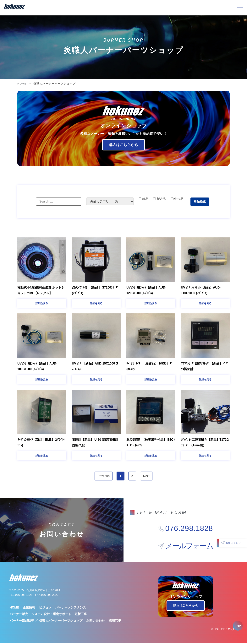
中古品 (177, 199)
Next (146, 477)
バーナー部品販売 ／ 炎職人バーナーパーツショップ (46, 622)
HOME (22, 84)
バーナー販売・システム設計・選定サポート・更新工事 (48, 615)
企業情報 (29, 608)
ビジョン (45, 608)
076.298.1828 (189, 530)
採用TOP (115, 622)
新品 (143, 199)
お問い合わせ (96, 622)
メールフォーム (189, 547)
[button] (42, 303)
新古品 (159, 199)
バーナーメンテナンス (71, 608)
